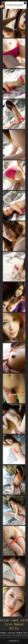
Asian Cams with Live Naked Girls (14, 624)
